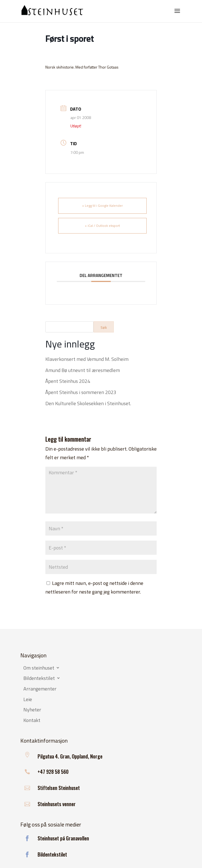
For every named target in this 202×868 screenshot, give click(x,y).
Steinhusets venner (57, 804)
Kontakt (32, 721)
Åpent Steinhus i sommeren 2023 (81, 392)
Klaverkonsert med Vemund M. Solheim (87, 359)
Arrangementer (40, 689)
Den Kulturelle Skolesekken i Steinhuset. (88, 403)
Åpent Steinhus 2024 (68, 381)
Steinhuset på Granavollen (63, 838)
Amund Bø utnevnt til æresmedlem (83, 370)
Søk (104, 327)
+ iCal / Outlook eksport (102, 226)
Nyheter (32, 710)
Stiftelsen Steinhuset (59, 788)
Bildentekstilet (39, 679)
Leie (28, 700)
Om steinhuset (39, 668)
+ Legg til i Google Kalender (102, 206)
